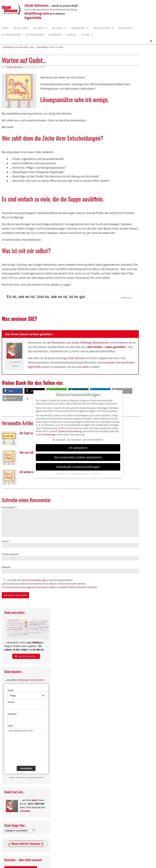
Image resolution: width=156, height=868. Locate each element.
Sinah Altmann (15, 67)
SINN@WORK (35, 35)
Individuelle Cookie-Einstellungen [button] (78, 467)
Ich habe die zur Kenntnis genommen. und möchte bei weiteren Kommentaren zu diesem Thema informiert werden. (49, 584)
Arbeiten (78, 28)
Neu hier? (21, 28)
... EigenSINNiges (41, 47)
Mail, (35, 800)
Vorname (11, 702)
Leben (39, 28)
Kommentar (9, 507)
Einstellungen (49, 434)
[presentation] (21, 752)
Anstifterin (102, 28)
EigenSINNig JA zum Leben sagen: (16, 47)
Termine (55, 35)
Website (6, 567)
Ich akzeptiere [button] (78, 448)
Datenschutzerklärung (33, 580)
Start (5, 28)
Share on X (127, 298)
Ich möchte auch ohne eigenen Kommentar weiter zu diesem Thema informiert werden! (49, 587)
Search (151, 41)
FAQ (85, 35)
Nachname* (12, 714)
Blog (72, 35)
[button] (13, 391)
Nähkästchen (11, 35)
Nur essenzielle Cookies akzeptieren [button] (78, 457)
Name (6, 541)
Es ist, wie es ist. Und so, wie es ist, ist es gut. (46, 297)
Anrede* (11, 690)
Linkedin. (25, 811)
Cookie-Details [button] (63, 474)
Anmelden (26, 768)
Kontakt (126, 28)
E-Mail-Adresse (11, 554)
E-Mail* (10, 726)
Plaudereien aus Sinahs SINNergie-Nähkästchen (80, 343)
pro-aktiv (83, 367)
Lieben (58, 28)
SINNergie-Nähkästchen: (31, 680)
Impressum (95, 474)
